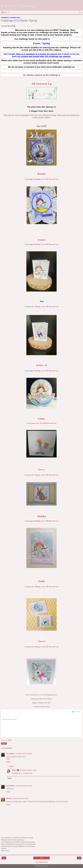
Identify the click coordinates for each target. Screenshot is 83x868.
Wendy (9, 798)
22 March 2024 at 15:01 (24, 786)
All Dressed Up (41, 84)
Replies (11, 766)
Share (4, 744)
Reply (8, 762)
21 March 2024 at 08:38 (24, 754)
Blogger (46, 866)
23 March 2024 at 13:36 (20, 798)
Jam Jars (35, 423)
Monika (41, 516)
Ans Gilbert (11, 754)
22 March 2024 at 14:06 (28, 770)
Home (41, 858)
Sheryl (14, 770)
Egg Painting (35, 179)
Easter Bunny (35, 306)
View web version (41, 862)
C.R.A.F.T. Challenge (18, 6)
